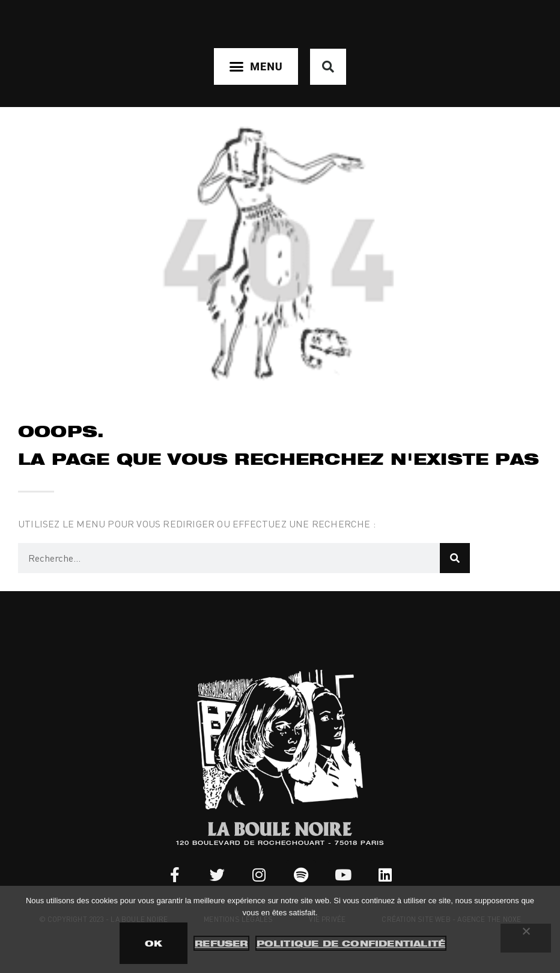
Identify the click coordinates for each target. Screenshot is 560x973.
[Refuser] (526, 938)
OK (154, 943)
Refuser (221, 943)
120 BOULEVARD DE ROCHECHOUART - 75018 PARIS (280, 844)
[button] (256, 66)
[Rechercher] (455, 558)
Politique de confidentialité (351, 943)
